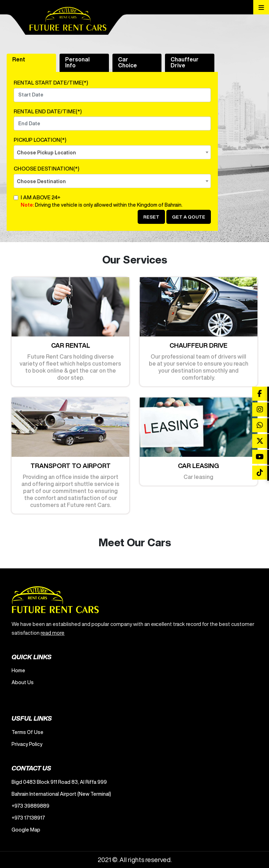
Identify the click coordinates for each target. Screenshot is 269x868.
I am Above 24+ (116, 202)
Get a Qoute (189, 217)
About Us (23, 682)
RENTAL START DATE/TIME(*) (51, 83)
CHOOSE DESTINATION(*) (46, 169)
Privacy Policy (27, 744)
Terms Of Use (27, 732)
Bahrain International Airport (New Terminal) (61, 794)
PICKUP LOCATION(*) (40, 140)
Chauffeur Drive (185, 62)
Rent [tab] (19, 59)
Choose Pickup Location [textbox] (46, 153)
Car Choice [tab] (127, 62)
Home (18, 670)
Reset (151, 217)
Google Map (26, 830)
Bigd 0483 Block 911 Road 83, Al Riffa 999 (59, 782)
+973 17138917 (28, 818)
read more (53, 633)
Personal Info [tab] (77, 62)
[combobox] (112, 152)
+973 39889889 (30, 806)
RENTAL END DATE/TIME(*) (48, 111)
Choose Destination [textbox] (41, 181)
